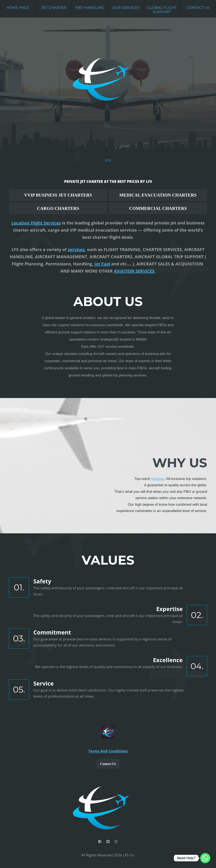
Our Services (126, 8)
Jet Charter (54, 8)
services (76, 249)
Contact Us (198, 8)
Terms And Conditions (108, 751)
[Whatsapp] (205, 858)
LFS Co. (129, 855)
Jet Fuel (102, 264)
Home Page (18, 8)
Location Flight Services (36, 223)
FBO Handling (90, 8)
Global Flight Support (162, 10)
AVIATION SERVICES (134, 271)
